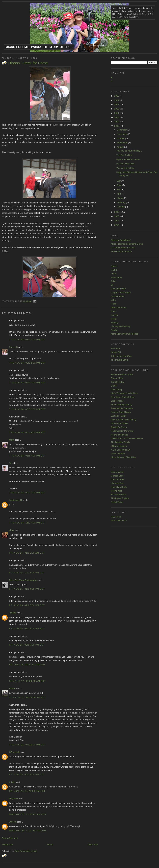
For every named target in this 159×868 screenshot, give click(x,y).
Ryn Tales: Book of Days (123, 397)
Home (50, 845)
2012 (117, 109)
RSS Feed (116, 517)
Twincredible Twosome (122, 408)
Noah (114, 311)
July (119, 181)
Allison (12, 688)
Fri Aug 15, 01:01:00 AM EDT (27, 553)
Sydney (115, 323)
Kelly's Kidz (116, 491)
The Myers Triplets (120, 498)
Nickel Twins (117, 502)
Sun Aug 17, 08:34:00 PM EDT (27, 697)
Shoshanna (116, 277)
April (119, 194)
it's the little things (119, 435)
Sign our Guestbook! (121, 240)
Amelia (114, 330)
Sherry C (13, 347)
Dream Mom (117, 378)
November (122, 134)
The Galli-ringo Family (121, 405)
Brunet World (117, 472)
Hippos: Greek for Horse (28, 63)
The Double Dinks (119, 360)
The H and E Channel (121, 251)
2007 (117, 212)
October (121, 138)
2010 (117, 117)
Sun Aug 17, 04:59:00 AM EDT (27, 681)
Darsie (114, 266)
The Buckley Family (120, 442)
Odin (113, 281)
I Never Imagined (119, 446)
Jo (10, 463)
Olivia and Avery (119, 308)
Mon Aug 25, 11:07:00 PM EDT (28, 831)
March (120, 198)
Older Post (93, 845)
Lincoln (114, 315)
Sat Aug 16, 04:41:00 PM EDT (27, 665)
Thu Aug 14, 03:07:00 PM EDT (27, 383)
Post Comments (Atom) (26, 851)
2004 (117, 225)
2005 (117, 221)
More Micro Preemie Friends (125, 334)
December (122, 130)
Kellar (114, 319)
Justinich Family (119, 416)
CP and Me (14, 752)
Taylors (13, 613)
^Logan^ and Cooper (121, 293)
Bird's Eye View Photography (23, 580)
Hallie (114, 304)
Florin (114, 274)
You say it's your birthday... (129, 151)
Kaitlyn (114, 270)
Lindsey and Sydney (121, 326)
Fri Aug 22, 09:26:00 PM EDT (27, 775)
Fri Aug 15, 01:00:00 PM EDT (27, 589)
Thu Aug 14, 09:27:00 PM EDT (27, 493)
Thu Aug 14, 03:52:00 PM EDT (27, 409)
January (121, 207)
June (120, 185)
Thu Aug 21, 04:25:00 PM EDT (27, 745)
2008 (117, 126)
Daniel (114, 386)
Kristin (12, 782)
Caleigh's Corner (119, 427)
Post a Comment (10, 838)
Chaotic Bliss (117, 476)
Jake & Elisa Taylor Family (123, 420)
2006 (117, 216)
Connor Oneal (118, 479)
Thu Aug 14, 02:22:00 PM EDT (27, 363)
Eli (112, 285)
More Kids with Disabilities (123, 457)
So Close (115, 349)
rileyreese (14, 798)
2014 (117, 100)
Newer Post (7, 845)
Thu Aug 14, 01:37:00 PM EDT (27, 340)
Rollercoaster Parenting (122, 431)
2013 (117, 104)
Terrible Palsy (117, 382)
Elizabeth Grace (119, 494)
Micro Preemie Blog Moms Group (127, 244)
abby (11, 530)
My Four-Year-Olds (125, 164)
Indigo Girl (116, 352)
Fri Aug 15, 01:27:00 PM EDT (27, 605)
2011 (117, 113)
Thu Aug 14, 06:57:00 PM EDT (27, 456)
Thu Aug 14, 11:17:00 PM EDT (27, 523)
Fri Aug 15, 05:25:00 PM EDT (27, 629)
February (122, 202)
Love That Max (118, 453)
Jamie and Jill (16, 500)
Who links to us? (119, 520)
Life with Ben (117, 483)
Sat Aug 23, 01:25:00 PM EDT (27, 791)
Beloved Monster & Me (122, 375)
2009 (117, 122)
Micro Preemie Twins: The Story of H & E (39, 47)
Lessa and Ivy (118, 296)
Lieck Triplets (117, 401)
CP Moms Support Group (123, 248)
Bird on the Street (119, 423)
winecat (13, 822)
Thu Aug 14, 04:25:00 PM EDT (27, 432)
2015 (117, 96)
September (122, 143)
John (113, 300)
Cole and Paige (118, 289)
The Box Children (125, 155)
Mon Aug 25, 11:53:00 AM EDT (28, 814)
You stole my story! (125, 168)
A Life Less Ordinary (121, 450)
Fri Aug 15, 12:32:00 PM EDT (27, 573)
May (119, 189)
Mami (12, 440)
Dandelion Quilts (119, 487)
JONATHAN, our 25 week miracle (127, 438)
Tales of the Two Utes (121, 356)
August (121, 147)
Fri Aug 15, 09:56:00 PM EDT (27, 645)
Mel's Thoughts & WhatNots (124, 393)
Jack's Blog (116, 390)
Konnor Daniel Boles (121, 412)
